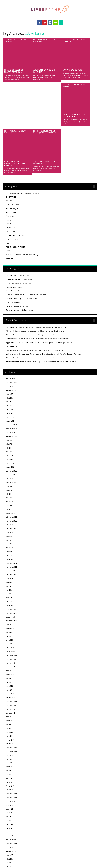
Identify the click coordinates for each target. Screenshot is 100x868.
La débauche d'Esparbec (15, 207)
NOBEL (9, 163)
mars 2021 (10, 517)
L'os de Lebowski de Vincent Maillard (19, 199)
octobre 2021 (11, 490)
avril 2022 (9, 467)
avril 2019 (9, 605)
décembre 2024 (11, 344)
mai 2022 (9, 463)
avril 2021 (9, 513)
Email (56, 23)
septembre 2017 (12, 679)
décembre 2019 (11, 575)
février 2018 (10, 659)
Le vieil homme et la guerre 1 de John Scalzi (21, 218)
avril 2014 (9, 836)
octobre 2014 (11, 813)
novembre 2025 (11, 302)
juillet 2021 (10, 502)
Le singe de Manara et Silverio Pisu (18, 203)
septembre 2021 (12, 494)
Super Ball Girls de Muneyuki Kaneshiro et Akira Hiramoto (26, 214)
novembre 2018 (11, 625)
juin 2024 (9, 367)
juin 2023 (9, 413)
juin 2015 (9, 782)
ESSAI (8, 140)
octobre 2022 (11, 444)
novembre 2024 (11, 348)
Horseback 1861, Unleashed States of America (15, 83)
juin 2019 (9, 598)
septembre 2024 (12, 356)
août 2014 (9, 821)
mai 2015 (9, 786)
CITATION (10, 120)
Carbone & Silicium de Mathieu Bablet (74, 62)
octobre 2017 (11, 675)
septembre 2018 (12, 632)
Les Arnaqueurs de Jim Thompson (18, 226)
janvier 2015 (10, 802)
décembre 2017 (11, 667)
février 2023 (10, 429)
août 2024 (9, 360)
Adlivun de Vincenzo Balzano (44, 44)
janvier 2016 (10, 755)
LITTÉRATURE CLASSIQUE (16, 155)
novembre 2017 (11, 671)
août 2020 (9, 544)
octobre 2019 (11, 583)
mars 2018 (10, 655)
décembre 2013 (11, 851)
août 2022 (9, 452)
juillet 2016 (10, 732)
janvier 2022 (10, 479)
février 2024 (10, 383)
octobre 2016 (11, 721)
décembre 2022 (11, 436)
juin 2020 (9, 552)
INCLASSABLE (11, 151)
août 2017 (9, 682)
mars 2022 (10, 471)
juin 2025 (9, 321)
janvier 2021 (10, 525)
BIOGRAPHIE (11, 116)
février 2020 (10, 567)
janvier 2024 (10, 386)
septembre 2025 (12, 310)
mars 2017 (10, 702)
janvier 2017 (10, 709)
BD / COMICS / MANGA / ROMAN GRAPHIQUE (15, 41)
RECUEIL (9, 170)
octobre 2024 (11, 352)
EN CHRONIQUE (48, 79)
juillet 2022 (10, 456)
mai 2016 (9, 740)
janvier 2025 (10, 340)
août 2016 (9, 728)
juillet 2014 (10, 825)
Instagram (50, 23)
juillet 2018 (10, 640)
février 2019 (10, 613)
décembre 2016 (11, 713)
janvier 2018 (10, 663)
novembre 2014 (11, 809)
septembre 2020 (12, 540)
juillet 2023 (10, 410)
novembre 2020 (11, 533)
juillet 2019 (10, 594)
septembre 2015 (12, 771)
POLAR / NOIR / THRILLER (16, 166)
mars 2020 (10, 563)
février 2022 (10, 475)
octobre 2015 (11, 767)
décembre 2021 (11, 483)
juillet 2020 (10, 548)
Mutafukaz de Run (72, 43)
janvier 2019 (10, 617)
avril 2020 (9, 559)
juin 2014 (9, 828)
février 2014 (10, 844)
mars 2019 (10, 609)
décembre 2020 (11, 529)
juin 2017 (9, 690)
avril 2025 (9, 329)
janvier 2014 (10, 848)
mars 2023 (10, 425)
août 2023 (9, 406)
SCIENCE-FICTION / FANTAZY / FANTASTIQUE (23, 174)
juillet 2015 (10, 778)
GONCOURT (11, 147)
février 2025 (10, 337)
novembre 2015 (11, 763)
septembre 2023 (12, 402)
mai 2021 (9, 509)
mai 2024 (9, 371)
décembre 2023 (11, 390)
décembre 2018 (11, 621)
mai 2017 (9, 694)
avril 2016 (9, 744)
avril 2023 (9, 421)
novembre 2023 (11, 394)
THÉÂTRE (10, 178)
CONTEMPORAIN (12, 124)
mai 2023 (9, 417)
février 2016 (10, 752)
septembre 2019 (12, 586)
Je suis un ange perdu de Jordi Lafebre (20, 230)
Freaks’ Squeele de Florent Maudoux (14, 44)
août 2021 (9, 498)
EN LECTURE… (12, 132)
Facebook (39, 23)
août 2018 (9, 636)
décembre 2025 (11, 298)
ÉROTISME (10, 136)
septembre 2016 (12, 725)
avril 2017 (9, 698)
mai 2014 (9, 832)
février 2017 (10, 705)
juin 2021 (9, 506)
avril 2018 (9, 652)
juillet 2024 (10, 364)
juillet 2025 (10, 317)
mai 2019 (9, 602)
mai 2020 (9, 556)
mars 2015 (10, 794)
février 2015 (10, 798)
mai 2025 (9, 325)
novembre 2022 (11, 440)
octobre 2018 (11, 629)
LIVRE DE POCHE (13, 159)
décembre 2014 (11, 805)
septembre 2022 (12, 448)
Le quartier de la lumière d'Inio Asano (19, 195)
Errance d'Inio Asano (13, 222)
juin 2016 (9, 736)
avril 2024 (9, 375)
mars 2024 (10, 379)
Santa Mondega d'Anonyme (16, 210)
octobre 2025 (11, 306)
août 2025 (9, 314)
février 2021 (10, 521)
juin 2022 (9, 460)
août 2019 (9, 590)
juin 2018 (9, 644)
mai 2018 (9, 648)
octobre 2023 (11, 398)
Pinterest (45, 23)
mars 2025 (10, 333)
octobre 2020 (11, 536)
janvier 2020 (10, 571)
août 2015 (9, 775)
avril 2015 (9, 790)
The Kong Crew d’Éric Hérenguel (44, 82)
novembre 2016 (11, 717)
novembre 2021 (11, 486)
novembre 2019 (11, 579)
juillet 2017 (10, 686)
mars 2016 (10, 748)
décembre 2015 (11, 759)
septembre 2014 (12, 817)
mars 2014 (10, 840)
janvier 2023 (10, 433)
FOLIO (8, 143)
